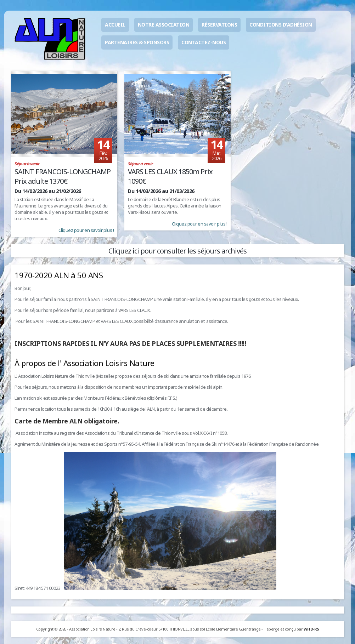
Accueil (115, 25)
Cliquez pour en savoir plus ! (86, 230)
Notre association (164, 25)
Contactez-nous (204, 42)
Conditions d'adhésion (281, 25)
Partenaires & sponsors (137, 42)
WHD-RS (311, 629)
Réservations (219, 25)
